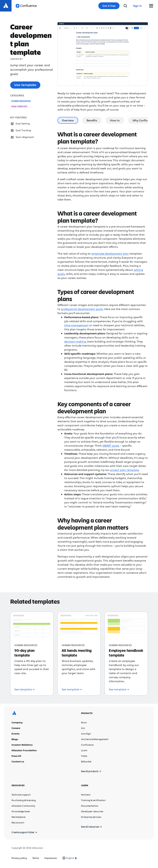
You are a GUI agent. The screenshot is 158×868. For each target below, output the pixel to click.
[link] (137, 6)
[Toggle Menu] (152, 6)
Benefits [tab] (92, 120)
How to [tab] (115, 120)
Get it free (109, 6)
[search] (125, 6)
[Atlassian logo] (6, 6)
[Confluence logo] (26, 6)
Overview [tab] (68, 120)
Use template (25, 85)
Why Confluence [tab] (143, 120)
